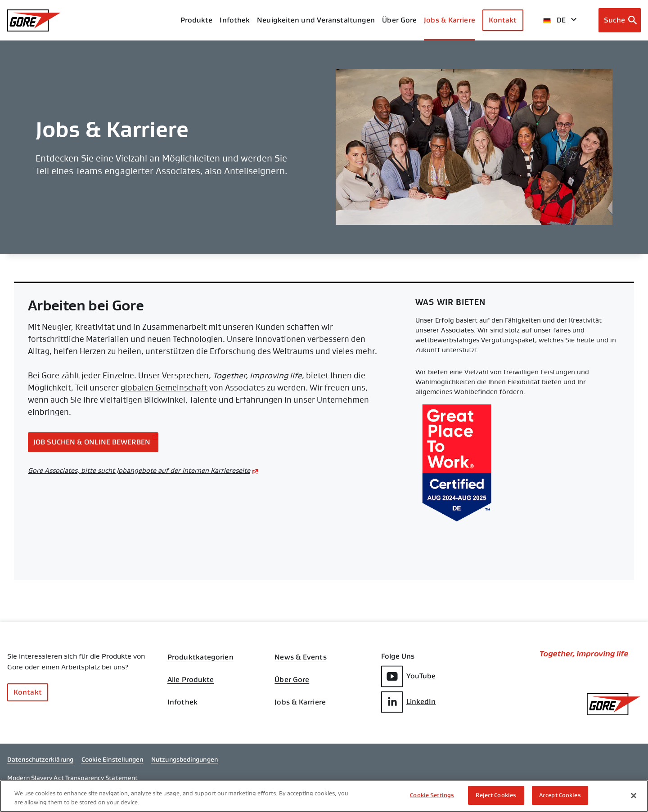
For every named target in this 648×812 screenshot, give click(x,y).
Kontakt (503, 20)
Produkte (197, 20)
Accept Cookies (560, 796)
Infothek (182, 702)
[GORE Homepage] (34, 20)
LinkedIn (409, 702)
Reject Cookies (496, 796)
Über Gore (399, 20)
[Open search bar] (620, 20)
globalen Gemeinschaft (164, 388)
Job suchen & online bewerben (92, 442)
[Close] (634, 796)
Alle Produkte (191, 680)
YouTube (409, 676)
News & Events (300, 657)
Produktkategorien (200, 657)
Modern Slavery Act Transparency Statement (72, 778)
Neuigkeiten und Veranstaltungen (316, 20)
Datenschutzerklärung (40, 759)
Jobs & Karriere (300, 702)
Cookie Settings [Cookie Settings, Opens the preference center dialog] (432, 796)
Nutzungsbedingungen (184, 759)
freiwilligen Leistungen (539, 372)
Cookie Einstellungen (112, 759)
